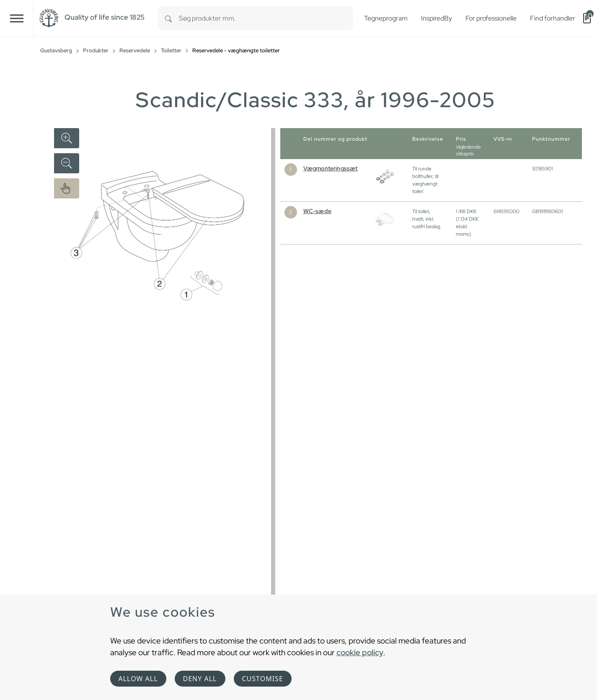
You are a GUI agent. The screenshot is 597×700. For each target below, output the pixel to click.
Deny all (200, 679)
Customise (263, 679)
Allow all (138, 679)
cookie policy (360, 652)
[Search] (168, 18)
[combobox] (266, 18)
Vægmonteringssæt (331, 168)
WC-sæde (317, 211)
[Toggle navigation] (17, 18)
